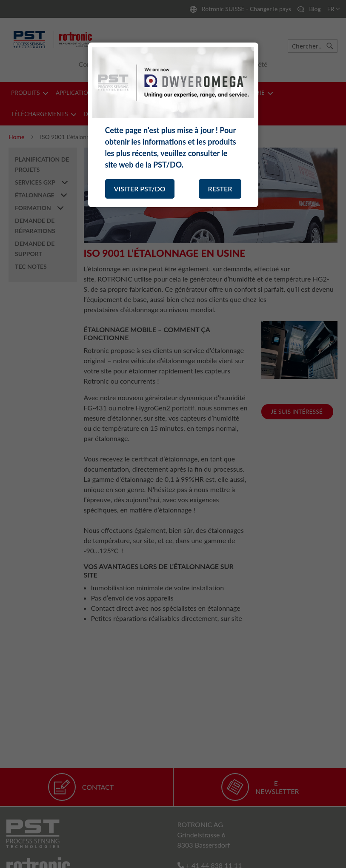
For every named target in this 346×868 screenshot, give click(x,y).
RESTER (220, 189)
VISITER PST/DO (140, 189)
